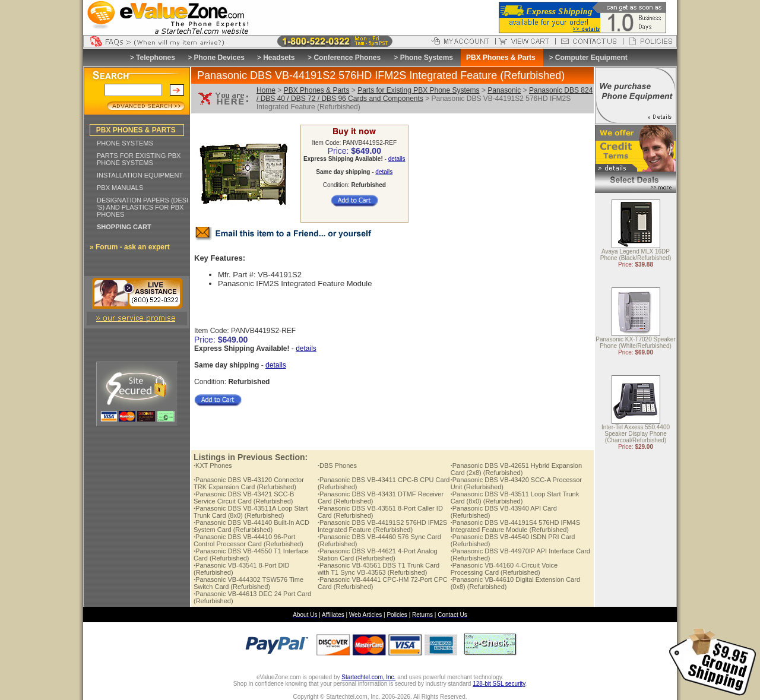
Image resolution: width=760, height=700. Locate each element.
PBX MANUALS (120, 188)
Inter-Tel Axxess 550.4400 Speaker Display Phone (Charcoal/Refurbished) (636, 434)
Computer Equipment (591, 58)
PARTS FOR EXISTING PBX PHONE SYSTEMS (139, 159)
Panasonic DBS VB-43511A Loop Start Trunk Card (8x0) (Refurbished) (251, 512)
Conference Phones (347, 58)
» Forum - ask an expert (130, 247)
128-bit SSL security (499, 684)
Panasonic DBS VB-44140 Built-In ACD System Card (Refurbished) (251, 526)
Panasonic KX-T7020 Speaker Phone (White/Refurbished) (636, 343)
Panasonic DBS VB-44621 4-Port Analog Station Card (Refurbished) (378, 555)
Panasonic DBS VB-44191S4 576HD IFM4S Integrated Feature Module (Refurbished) (515, 526)
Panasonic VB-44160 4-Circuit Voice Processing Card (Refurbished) (504, 569)
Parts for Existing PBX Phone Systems (418, 90)
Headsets (279, 58)
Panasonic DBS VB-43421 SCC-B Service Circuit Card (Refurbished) (244, 498)
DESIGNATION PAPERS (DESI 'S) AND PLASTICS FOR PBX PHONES (142, 207)
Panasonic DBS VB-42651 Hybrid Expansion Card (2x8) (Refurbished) (516, 469)
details (397, 159)
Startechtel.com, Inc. (368, 677)
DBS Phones (337, 465)
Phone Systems (427, 58)
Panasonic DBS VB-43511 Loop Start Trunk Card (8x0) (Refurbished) (515, 498)
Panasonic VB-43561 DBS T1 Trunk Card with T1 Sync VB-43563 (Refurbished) (379, 569)
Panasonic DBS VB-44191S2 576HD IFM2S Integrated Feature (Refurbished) (382, 526)
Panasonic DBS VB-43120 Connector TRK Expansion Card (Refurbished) (249, 483)
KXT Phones (213, 465)
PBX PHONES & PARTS (136, 130)
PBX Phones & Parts (317, 90)
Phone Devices (219, 58)
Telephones (156, 58)
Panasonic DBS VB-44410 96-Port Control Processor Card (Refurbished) (248, 540)
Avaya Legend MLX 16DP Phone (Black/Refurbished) (636, 255)
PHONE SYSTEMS (125, 143)
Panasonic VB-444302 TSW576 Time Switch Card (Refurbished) (248, 583)
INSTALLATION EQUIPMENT (140, 175)
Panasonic (504, 90)
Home (266, 90)
